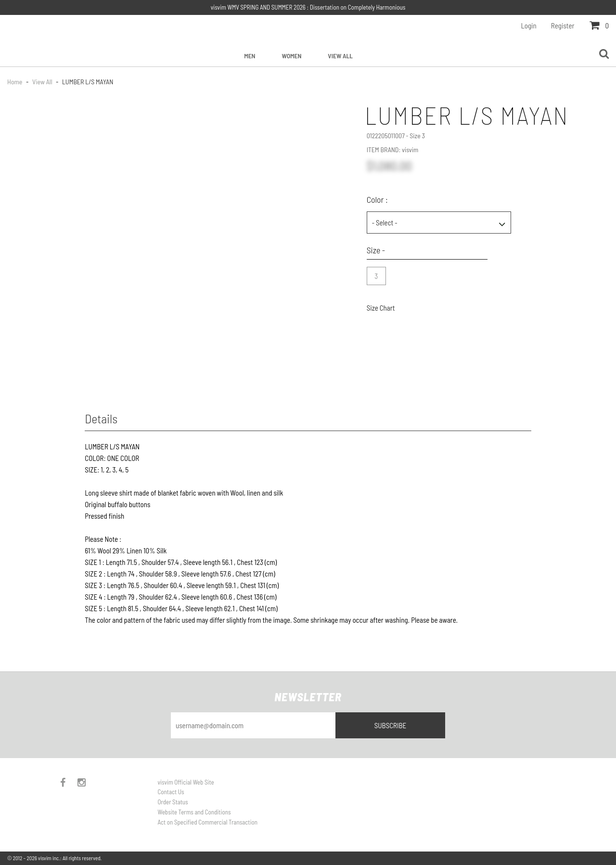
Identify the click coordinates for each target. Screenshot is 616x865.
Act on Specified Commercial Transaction (208, 822)
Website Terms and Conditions (194, 812)
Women (292, 56)
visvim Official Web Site (186, 782)
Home (15, 82)
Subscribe (391, 725)
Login (529, 26)
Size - (376, 250)
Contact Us (171, 792)
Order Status (173, 802)
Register (563, 26)
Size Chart (381, 308)
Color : (377, 199)
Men (250, 56)
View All (340, 56)
